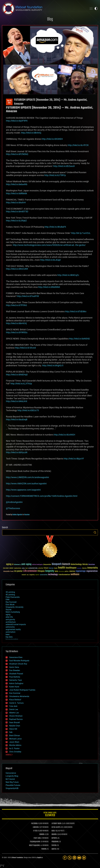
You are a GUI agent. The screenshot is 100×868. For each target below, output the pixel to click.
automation (11, 632)
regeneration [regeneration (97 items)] (92, 571)
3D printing (10, 592)
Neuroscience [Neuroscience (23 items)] (61, 572)
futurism (27, 515)
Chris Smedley (15, 752)
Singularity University (15, 607)
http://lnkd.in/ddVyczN (17, 452)
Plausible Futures (13, 785)
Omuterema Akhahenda (19, 696)
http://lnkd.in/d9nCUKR (17, 269)
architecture (11, 622)
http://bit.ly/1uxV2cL (81, 233)
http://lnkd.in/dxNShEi (79, 339)
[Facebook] (65, 858)
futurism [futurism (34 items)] (51, 568)
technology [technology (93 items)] (53, 575)
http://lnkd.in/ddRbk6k (17, 193)
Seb (11, 732)
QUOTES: (54, 849)
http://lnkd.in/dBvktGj (31, 133)
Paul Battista (15, 677)
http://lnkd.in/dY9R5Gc (17, 332)
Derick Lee (14, 709)
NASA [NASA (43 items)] (56, 571)
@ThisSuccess (13, 508)
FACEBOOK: (35, 824)
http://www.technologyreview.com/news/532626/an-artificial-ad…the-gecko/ (49, 245)
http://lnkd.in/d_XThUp (21, 384)
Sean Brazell (14, 722)
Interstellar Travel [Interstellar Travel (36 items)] (8, 572)
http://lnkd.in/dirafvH (16, 203)
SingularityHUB (12, 788)
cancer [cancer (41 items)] (11, 568)
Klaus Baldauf (15, 700)
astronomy (10, 627)
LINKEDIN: (36, 827)
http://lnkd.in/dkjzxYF (74, 459)
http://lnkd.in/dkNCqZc (68, 275)
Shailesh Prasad (16, 674)
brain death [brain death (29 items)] (6, 568)
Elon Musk (10, 605)
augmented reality (13, 629)
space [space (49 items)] (37, 575)
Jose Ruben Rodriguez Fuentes (22, 690)
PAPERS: (54, 845)
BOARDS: (54, 834)
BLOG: (53, 831)
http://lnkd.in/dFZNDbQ (17, 154)
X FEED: (35, 831)
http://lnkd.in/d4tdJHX (17, 401)
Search (95, 532)
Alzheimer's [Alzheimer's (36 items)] (17, 565)
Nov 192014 (9, 102)
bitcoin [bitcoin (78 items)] (85, 564)
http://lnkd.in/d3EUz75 (28, 410)
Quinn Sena (14, 667)
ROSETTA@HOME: (35, 845)
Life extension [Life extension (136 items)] (30, 571)
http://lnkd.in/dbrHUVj (16, 323)
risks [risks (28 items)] (28, 575)
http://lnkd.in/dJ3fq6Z (16, 221)
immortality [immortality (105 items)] (93, 568)
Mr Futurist (10, 779)
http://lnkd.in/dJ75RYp (55, 175)
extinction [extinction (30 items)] (41, 568)
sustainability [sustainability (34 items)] (44, 575)
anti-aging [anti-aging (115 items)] (26, 564)
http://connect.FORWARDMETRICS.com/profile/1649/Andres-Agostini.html (42, 496)
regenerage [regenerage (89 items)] (81, 571)
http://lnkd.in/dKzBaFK (55, 227)
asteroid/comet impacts (16, 624)
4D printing (10, 595)
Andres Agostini (17, 515)
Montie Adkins (15, 745)
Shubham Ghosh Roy (18, 664)
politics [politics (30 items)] (67, 572)
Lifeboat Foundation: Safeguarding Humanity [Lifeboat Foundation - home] (44, 9)
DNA (8, 600)
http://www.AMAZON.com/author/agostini (26, 484)
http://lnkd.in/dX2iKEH (52, 139)
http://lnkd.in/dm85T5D (17, 211)
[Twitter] (70, 858)
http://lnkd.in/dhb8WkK (49, 287)
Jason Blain (14, 742)
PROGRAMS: (55, 842)
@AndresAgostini (14, 502)
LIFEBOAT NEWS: (57, 824)
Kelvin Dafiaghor (16, 683)
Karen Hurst (14, 687)
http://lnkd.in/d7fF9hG (16, 305)
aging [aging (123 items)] (9, 564)
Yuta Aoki (13, 706)
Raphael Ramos (16, 719)
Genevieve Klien (16, 657)
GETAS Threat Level (50, 815)
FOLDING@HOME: (35, 842)
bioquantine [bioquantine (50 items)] (47, 564)
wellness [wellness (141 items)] (75, 574)
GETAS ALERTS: (56, 827)
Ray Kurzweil (11, 602)
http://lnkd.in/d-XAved (25, 348)
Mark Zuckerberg (13, 612)
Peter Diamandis (13, 597)
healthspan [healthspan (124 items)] (71, 568)
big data (9, 637)
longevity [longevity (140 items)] (50, 571)
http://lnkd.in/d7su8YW (28, 296)
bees (8, 634)
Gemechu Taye (15, 680)
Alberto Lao (14, 713)
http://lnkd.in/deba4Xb (17, 184)
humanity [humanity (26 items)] (79, 568)
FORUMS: (44, 849)
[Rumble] (84, 858)
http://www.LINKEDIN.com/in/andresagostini (27, 477)
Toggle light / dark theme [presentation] (96, 9)
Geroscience (11, 773)
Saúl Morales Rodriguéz (19, 661)
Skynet (8, 610)
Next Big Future (12, 782)
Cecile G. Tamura (16, 703)
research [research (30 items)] (24, 575)
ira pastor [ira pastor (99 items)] (18, 571)
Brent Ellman (15, 736)
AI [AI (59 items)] (13, 565)
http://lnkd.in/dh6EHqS (17, 375)
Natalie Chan (15, 726)
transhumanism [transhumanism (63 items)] (64, 575)
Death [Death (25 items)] (27, 568)
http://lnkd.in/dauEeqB (17, 419)
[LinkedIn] (74, 858)
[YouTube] (79, 858)
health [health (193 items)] (62, 568)
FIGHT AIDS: (37, 838)
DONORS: (42, 834)
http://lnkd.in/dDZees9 (64, 166)
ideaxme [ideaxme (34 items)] (84, 568)
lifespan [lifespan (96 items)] (41, 571)
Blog (50, 19)
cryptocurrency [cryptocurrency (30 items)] (18, 568)
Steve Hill (13, 729)
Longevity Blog (12, 776)
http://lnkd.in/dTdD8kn (76, 311)
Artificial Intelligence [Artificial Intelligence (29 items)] (37, 565)
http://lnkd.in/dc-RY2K (78, 145)
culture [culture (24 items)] (23, 568)
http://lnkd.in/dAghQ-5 (53, 365)
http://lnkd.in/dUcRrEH (64, 435)
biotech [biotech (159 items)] (66, 564)
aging (8, 614)
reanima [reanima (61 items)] (72, 571)
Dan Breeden (15, 670)
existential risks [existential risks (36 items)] (33, 568)
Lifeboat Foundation (17, 858)
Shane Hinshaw (16, 716)
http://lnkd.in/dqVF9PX (17, 121)
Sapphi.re (40, 858)
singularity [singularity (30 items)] (32, 575)
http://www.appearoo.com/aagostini (23, 490)
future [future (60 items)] (46, 568)
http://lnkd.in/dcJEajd (50, 260)
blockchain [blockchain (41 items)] (92, 565)
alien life (9, 617)
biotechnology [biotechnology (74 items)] (76, 564)
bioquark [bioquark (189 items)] (57, 564)
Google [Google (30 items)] (56, 568)
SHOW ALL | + (9, 755)
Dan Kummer (15, 693)
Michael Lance (15, 739)
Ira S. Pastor (14, 748)
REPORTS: (55, 838)
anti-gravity (10, 620)
